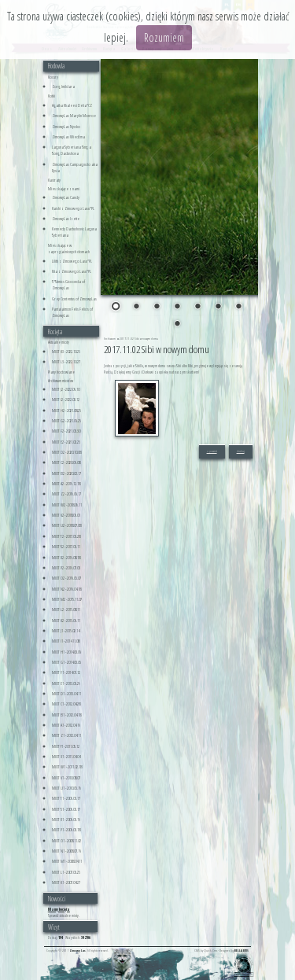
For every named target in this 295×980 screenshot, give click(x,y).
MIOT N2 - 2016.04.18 (66, 589)
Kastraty (54, 180)
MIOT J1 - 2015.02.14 (66, 631)
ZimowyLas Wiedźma (68, 137)
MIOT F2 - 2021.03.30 (66, 431)
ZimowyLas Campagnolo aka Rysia (75, 168)
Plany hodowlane (61, 372)
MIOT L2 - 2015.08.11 (66, 610)
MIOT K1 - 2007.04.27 (66, 882)
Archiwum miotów (61, 381)
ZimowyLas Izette (66, 219)
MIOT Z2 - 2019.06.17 (66, 494)
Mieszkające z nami (64, 189)
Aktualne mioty (59, 342)
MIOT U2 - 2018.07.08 (66, 525)
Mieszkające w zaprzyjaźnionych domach (69, 249)
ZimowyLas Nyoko (66, 127)
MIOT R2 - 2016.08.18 (66, 558)
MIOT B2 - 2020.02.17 (66, 473)
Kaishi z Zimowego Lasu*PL (73, 208)
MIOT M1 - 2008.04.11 (67, 861)
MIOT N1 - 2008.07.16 (66, 851)
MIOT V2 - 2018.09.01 (66, 515)
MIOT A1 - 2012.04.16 (66, 725)
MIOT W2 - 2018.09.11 (67, 505)
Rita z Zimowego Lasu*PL (72, 271)
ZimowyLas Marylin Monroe (74, 116)
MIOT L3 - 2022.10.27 (66, 362)
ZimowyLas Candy (66, 197)
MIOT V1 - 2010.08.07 (66, 778)
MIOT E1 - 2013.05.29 (66, 683)
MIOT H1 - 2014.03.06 (66, 652)
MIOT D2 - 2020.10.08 (66, 452)
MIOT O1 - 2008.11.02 (66, 841)
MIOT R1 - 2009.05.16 (66, 820)
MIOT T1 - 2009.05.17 (66, 798)
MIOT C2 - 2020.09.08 (66, 462)
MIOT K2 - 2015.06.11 (66, 621)
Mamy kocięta (59, 909)
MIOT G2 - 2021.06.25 (66, 421)
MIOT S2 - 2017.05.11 (66, 547)
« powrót (212, 451)
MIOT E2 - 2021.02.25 (66, 442)
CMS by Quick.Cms (206, 951)
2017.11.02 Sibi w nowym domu (139, 339)
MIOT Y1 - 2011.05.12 (66, 746)
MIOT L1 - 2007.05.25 (66, 872)
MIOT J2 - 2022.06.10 (66, 389)
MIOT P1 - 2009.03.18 (66, 830)
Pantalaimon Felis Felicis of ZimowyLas (72, 312)
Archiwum (110, 339)
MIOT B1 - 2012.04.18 (66, 715)
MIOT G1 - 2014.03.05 (66, 662)
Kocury (53, 77)
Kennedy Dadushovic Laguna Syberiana (74, 232)
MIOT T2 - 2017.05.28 (66, 536)
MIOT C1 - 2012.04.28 (66, 704)
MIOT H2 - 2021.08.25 (66, 411)
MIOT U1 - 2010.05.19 (66, 788)
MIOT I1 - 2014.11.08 (66, 641)
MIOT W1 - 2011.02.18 (67, 767)
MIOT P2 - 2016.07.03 (66, 568)
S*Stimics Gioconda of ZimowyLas (68, 285)
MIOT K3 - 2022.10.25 (66, 352)
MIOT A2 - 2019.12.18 (66, 484)
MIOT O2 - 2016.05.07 (66, 578)
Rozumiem (164, 37)
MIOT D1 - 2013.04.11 (66, 694)
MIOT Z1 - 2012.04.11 (66, 735)
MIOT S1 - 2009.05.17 (66, 809)
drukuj (241, 451)
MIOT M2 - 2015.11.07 (67, 599)
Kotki (52, 96)
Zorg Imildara (63, 87)
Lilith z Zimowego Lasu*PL (72, 261)
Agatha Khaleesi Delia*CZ (72, 105)
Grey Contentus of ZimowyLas (74, 299)
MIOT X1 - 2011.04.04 (66, 757)
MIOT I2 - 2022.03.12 (66, 400)
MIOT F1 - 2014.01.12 (66, 672)
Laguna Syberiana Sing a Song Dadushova (72, 150)
